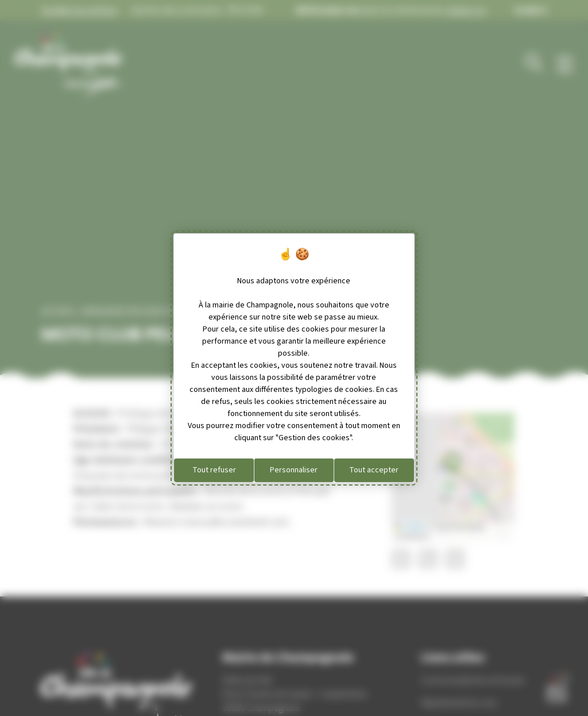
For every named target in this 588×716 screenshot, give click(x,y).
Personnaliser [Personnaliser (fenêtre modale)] (294, 470)
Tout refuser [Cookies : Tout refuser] (214, 470)
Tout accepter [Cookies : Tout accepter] (374, 470)
